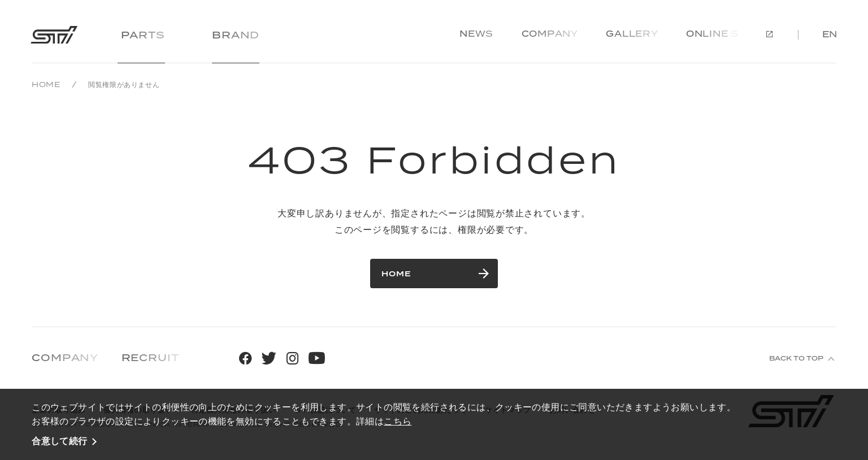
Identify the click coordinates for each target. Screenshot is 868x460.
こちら (398, 421)
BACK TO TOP (796, 359)
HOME (46, 85)
